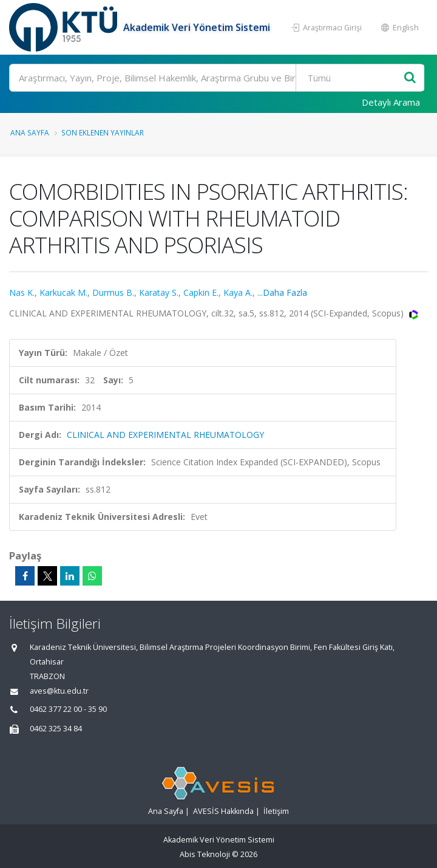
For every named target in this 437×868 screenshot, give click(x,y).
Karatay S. (159, 292)
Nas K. (22, 292)
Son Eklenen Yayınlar (103, 132)
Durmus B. (113, 292)
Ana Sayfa (30, 132)
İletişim (276, 811)
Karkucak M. (63, 292)
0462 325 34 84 (56, 729)
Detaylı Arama (391, 102)
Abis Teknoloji (205, 854)
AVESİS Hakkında (223, 811)
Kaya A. (238, 292)
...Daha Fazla (282, 292)
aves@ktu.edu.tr (59, 691)
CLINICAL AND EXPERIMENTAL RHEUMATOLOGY (165, 435)
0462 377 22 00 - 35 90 (68, 709)
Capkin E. (201, 292)
